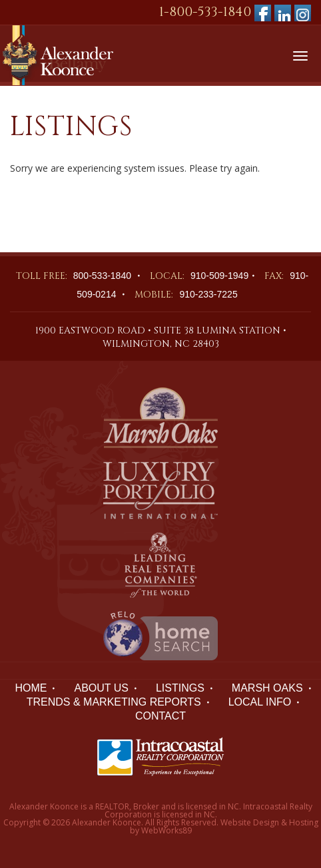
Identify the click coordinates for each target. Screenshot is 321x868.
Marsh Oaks (267, 688)
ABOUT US (101, 688)
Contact (160, 716)
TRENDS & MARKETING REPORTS (114, 702)
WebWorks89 (166, 830)
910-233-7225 (208, 294)
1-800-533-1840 (205, 12)
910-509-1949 (219, 276)
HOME (31, 688)
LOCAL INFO (260, 702)
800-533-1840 (102, 276)
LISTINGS (180, 688)
